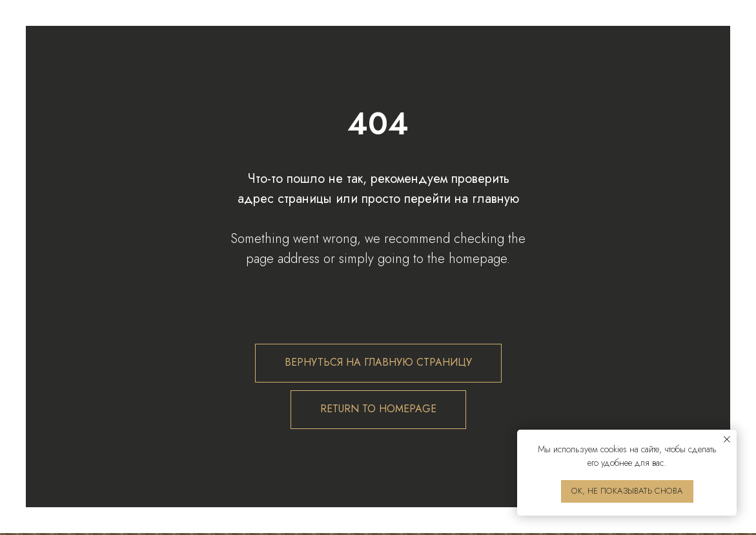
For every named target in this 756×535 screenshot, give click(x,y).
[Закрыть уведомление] (727, 439)
